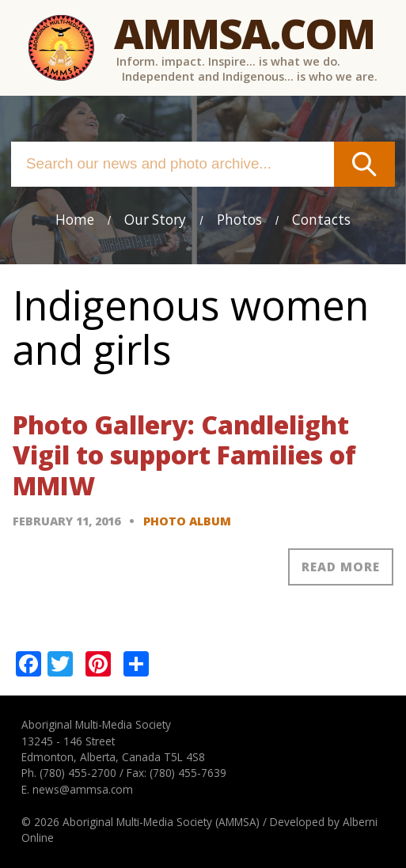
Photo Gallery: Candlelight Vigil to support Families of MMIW (184, 455)
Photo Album (187, 521)
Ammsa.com (244, 33)
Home (75, 220)
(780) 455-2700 (78, 773)
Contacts (321, 220)
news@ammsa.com (83, 789)
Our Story (155, 220)
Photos (239, 220)
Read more (341, 567)
